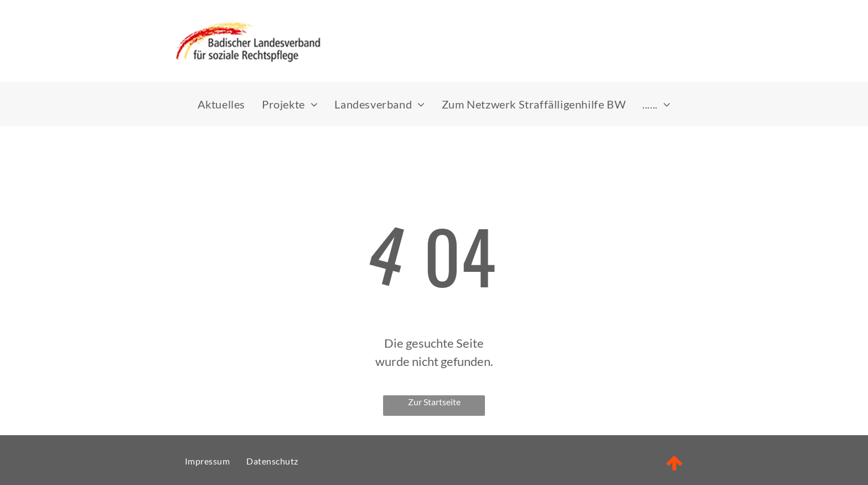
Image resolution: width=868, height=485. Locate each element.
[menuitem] (221, 104)
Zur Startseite (434, 402)
